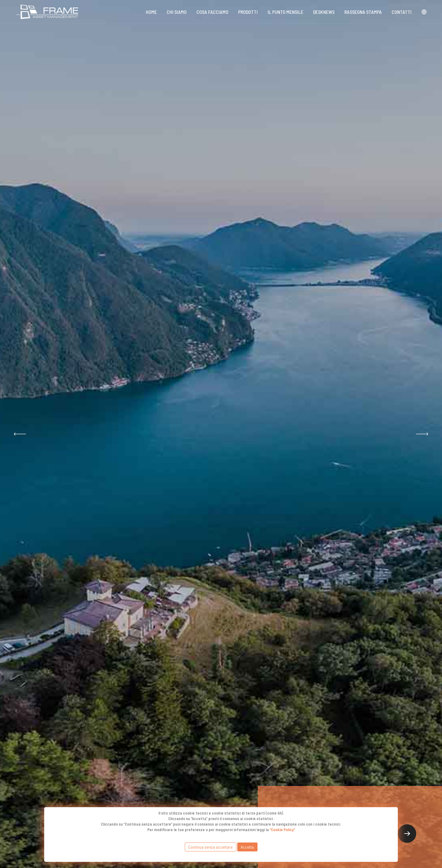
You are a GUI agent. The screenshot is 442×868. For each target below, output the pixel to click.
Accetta (247, 847)
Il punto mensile (285, 12)
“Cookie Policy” (282, 830)
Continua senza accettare (210, 847)
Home (151, 12)
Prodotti (248, 12)
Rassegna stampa (363, 12)
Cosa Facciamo (212, 12)
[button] (20, 434)
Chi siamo (177, 12)
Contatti (402, 12)
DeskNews (324, 12)
